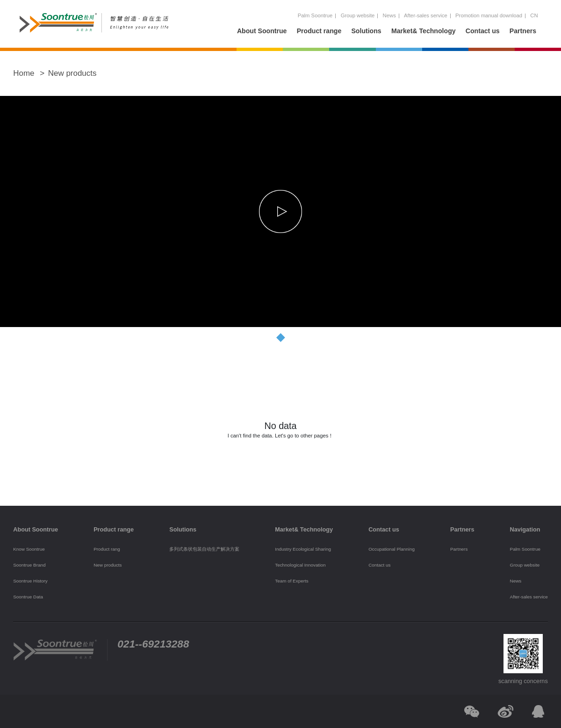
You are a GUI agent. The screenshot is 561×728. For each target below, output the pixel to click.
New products (72, 73)
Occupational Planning (392, 549)
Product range (319, 31)
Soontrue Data (28, 597)
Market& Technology (424, 31)
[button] (280, 337)
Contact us (483, 31)
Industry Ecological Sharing (303, 549)
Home (24, 73)
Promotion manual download (489, 15)
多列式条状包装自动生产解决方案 (204, 549)
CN (534, 15)
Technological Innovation (300, 565)
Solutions (366, 31)
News (389, 15)
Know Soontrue (29, 549)
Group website (358, 15)
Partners (523, 31)
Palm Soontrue (315, 15)
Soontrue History (30, 581)
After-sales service (426, 15)
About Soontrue (262, 31)
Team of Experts (291, 581)
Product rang (107, 549)
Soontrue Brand (29, 565)
